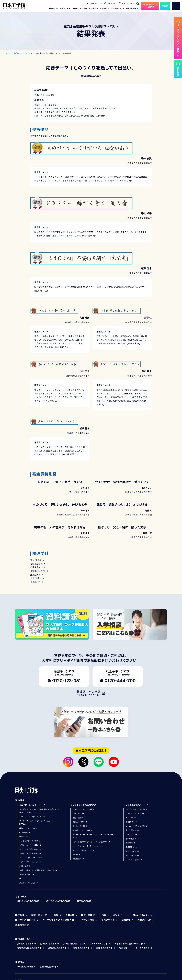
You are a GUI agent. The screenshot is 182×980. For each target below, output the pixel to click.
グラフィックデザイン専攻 (31, 871)
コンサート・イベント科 (84, 840)
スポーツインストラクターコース (87, 877)
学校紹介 (77, 8)
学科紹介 (53, 8)
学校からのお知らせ (27, 950)
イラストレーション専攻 (30, 876)
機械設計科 (37, 582)
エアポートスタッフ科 (83, 861)
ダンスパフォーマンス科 (30, 892)
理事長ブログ (23, 955)
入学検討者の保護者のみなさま (130, 974)
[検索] (138, 4)
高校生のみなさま (27, 974)
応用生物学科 (38, 567)
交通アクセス (110, 4)
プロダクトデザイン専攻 (30, 884)
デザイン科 (25, 867)
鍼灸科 (77, 885)
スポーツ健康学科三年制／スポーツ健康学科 (38, 901)
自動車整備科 (38, 564)
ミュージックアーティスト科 (32, 888)
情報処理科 (131, 852)
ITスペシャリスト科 (135, 844)
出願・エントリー (126, 4)
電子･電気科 (37, 560)
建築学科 (130, 873)
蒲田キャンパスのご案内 (30, 931)
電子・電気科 (132, 861)
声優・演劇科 (26, 896)
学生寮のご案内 (86, 931)
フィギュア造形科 (134, 890)
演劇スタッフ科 (80, 852)
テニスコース (26, 909)
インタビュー (121, 946)
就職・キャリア (91, 8)
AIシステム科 (132, 848)
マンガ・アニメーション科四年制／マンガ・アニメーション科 (39, 841)
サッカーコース (27, 905)
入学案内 (105, 8)
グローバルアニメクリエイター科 (34, 847)
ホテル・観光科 (80, 857)
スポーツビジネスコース (83, 881)
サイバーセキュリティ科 (136, 840)
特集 (105, 946)
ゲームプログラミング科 (136, 857)
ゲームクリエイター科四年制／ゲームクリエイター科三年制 (39, 853)
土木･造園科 (37, 578)
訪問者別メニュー (94, 4)
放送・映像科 (79, 848)
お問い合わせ (146, 950)
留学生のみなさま (50, 974)
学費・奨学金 (118, 8)
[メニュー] (176, 6)
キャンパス (65, 8)
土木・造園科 (132, 882)
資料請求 (127, 950)
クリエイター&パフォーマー (31, 835)
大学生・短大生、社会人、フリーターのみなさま (87, 974)
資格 (58, 946)
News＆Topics (143, 946)
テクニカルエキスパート (136, 835)
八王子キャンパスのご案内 (60, 931)
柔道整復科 (78, 889)
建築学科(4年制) (39, 571)
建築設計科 (37, 575)
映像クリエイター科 (29, 859)
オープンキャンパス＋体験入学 (60, 950)
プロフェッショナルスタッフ (85, 835)
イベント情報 (132, 8)
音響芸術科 (78, 844)
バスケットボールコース (30, 913)
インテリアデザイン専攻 (30, 880)
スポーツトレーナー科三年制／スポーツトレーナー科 (93, 866)
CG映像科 (25, 863)
